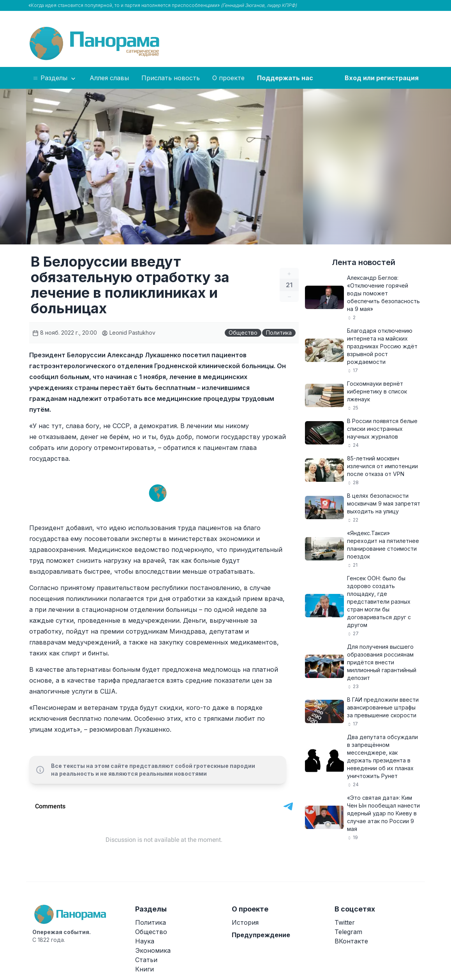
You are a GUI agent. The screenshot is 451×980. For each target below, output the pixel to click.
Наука (145, 941)
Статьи (146, 960)
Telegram (348, 932)
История (245, 922)
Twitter (345, 922)
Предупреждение (261, 935)
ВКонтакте (351, 941)
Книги (144, 969)
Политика (279, 333)
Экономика (153, 950)
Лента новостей (364, 262)
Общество (243, 333)
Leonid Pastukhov (129, 333)
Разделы (55, 78)
